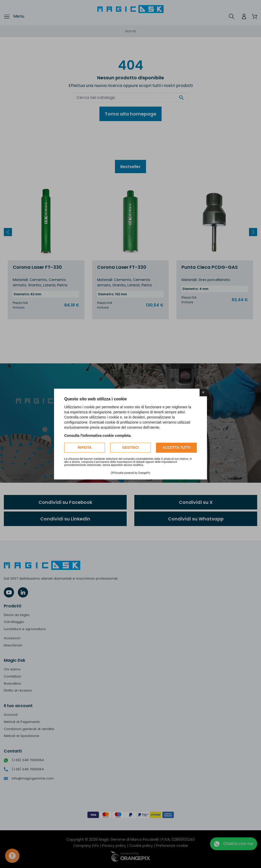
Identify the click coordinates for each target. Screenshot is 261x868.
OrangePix (144, 473)
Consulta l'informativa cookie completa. (98, 436)
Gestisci (130, 448)
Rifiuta (85, 448)
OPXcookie (117, 473)
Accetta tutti (177, 448)
